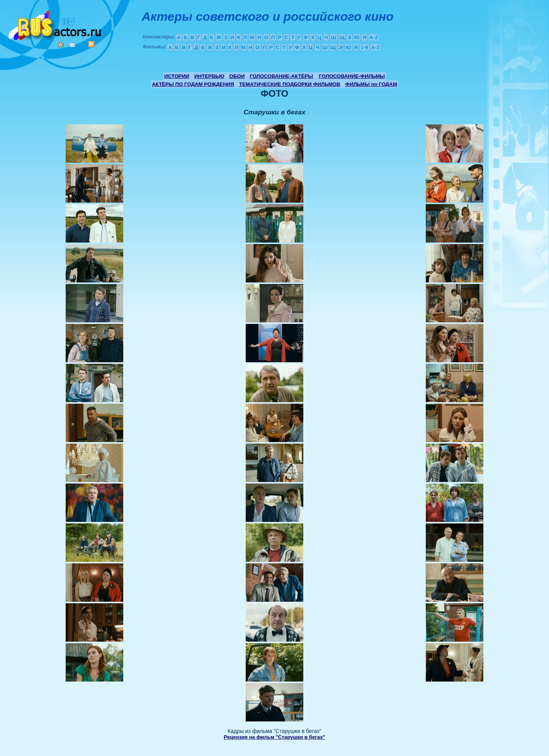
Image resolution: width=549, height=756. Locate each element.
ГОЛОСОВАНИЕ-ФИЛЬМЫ (352, 76)
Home (61, 45)
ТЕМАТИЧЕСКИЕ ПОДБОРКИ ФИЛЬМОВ (290, 84)
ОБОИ (237, 76)
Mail (72, 45)
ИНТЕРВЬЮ (209, 76)
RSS (91, 44)
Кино (56, 24)
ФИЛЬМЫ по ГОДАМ (371, 84)
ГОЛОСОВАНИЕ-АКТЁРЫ (281, 76)
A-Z (374, 37)
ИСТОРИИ (177, 76)
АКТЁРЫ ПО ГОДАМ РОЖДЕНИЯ (193, 84)
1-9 (364, 47)
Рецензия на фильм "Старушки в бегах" (274, 737)
